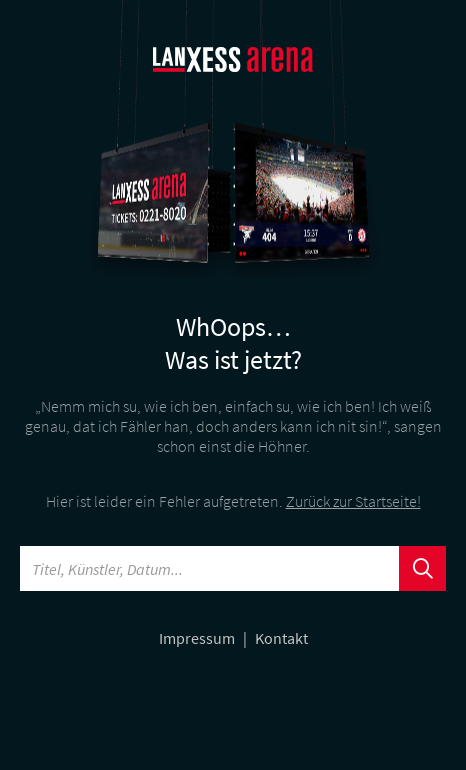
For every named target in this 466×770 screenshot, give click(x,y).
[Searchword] (210, 568)
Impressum (198, 638)
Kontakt (281, 638)
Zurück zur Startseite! (353, 501)
